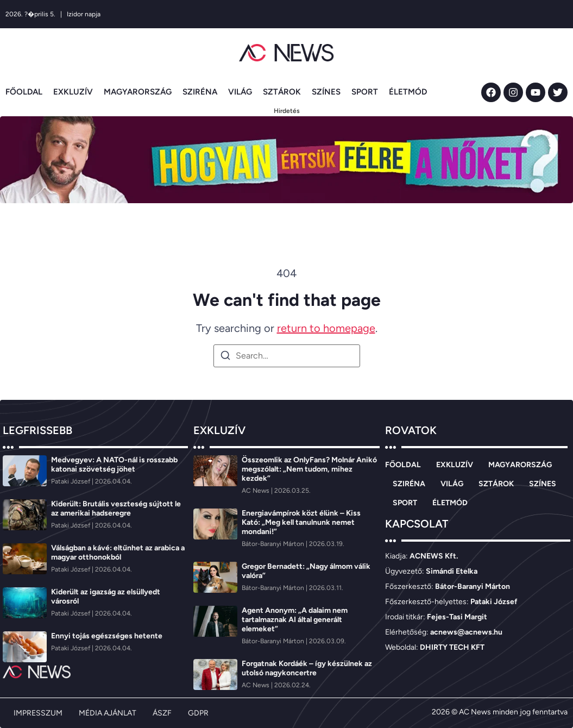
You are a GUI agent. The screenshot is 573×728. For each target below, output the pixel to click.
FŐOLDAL (24, 92)
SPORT (365, 92)
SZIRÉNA (200, 92)
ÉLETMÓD (408, 92)
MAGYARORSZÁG (138, 92)
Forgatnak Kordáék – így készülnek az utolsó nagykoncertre (307, 668)
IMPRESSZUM (38, 713)
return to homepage (326, 328)
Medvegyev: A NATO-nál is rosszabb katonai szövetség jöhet (114, 465)
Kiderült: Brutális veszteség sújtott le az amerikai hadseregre (116, 509)
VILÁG (240, 92)
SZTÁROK (282, 92)
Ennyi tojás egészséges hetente (107, 636)
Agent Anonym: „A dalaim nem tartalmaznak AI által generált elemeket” (295, 620)
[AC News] (256, 491)
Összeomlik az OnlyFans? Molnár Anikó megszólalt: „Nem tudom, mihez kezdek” (309, 469)
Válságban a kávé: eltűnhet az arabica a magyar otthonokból (118, 553)
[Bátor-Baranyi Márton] (274, 544)
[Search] (225, 357)
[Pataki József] (71, 481)
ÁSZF (162, 713)
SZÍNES (326, 92)
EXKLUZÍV (73, 92)
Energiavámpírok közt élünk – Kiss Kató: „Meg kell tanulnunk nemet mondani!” (301, 522)
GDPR (198, 713)
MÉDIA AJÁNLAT (108, 713)
